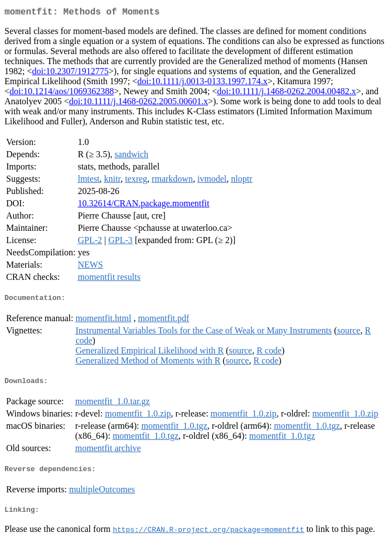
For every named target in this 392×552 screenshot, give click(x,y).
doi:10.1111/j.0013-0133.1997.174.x (202, 83)
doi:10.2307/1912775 (70, 73)
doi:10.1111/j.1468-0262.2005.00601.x (139, 103)
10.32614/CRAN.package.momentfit (143, 205)
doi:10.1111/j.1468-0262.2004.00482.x (286, 93)
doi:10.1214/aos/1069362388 (62, 93)
